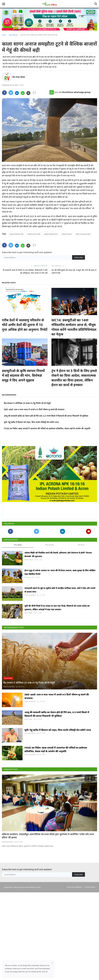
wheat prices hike (34, 234)
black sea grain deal (83, 234)
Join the (70, 92)
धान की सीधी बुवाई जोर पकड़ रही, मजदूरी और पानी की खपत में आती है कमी (74, 271)
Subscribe (79, 257)
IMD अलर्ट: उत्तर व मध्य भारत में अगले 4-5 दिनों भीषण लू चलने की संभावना (34, 409)
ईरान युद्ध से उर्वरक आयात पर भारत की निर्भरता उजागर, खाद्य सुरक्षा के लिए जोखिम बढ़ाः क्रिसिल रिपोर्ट (60, 572)
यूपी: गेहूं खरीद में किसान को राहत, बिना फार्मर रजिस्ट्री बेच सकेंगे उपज (31, 422)
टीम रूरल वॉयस (19, 77)
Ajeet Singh (28, 613)
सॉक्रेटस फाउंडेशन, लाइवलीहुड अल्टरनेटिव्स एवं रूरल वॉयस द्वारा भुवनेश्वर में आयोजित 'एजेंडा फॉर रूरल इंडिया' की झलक (49, 886)
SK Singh (27, 577)
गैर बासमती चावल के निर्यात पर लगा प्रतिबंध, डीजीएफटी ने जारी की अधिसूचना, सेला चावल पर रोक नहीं (25, 271)
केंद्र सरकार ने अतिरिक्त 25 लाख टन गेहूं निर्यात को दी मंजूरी (27, 403)
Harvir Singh (29, 560)
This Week (18, 545)
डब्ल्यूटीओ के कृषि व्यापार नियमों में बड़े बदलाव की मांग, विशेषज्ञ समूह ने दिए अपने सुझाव (23, 375)
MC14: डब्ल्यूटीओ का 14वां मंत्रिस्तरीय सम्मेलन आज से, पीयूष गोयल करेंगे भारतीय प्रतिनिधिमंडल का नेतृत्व (74, 327)
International (13, 35)
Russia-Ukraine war (17, 234)
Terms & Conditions (74, 937)
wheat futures (67, 234)
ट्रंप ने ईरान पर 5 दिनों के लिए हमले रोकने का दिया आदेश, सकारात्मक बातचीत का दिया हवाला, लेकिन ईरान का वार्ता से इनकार (74, 378)
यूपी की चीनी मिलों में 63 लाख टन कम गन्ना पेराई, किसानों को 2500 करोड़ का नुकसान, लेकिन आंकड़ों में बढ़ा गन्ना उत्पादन (57, 608)
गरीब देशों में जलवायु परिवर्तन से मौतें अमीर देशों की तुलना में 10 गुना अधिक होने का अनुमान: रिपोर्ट (25, 325)
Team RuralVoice (30, 595)
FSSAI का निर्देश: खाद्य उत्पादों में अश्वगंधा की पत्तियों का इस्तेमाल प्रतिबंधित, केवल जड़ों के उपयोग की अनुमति (47, 428)
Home (4, 35)
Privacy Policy (90, 937)
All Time (81, 545)
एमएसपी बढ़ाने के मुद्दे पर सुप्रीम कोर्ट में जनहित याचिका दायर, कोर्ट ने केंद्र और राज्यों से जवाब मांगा (60, 590)
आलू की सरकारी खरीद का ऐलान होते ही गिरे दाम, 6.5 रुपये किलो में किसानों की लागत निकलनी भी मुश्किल (46, 416)
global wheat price (51, 234)
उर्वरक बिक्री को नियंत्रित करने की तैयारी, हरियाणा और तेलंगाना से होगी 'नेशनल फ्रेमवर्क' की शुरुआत (58, 554)
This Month (49, 545)
